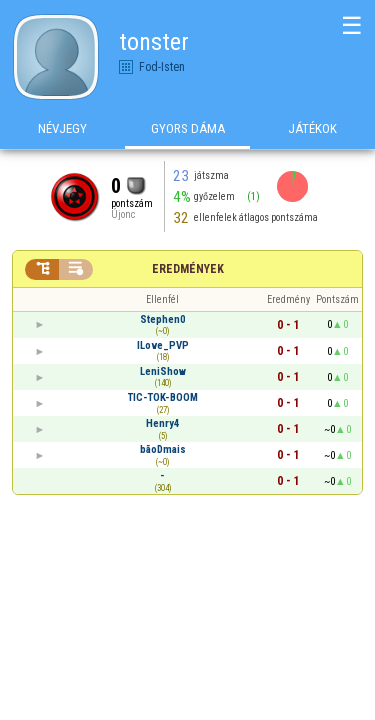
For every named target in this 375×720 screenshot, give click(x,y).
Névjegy (62, 128)
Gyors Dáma (188, 128)
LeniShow (163, 371)
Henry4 (162, 423)
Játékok (312, 128)
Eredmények (188, 269)
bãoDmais (163, 449)
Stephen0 (162, 319)
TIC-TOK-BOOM (163, 397)
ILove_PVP (163, 345)
